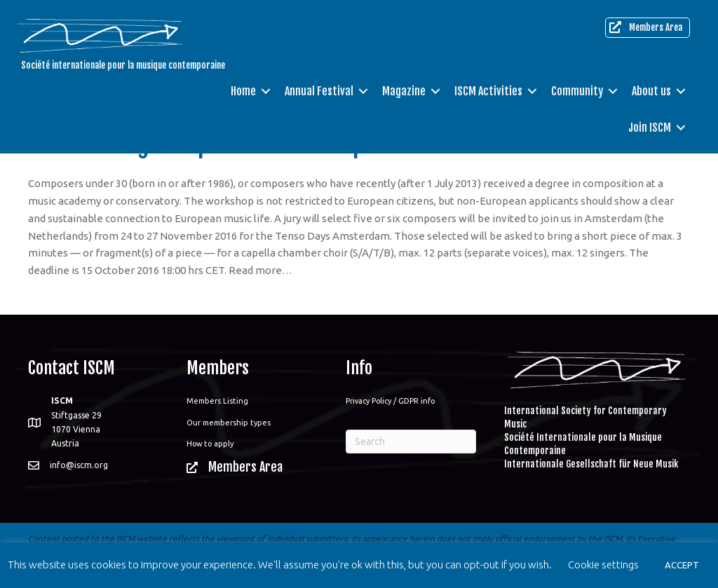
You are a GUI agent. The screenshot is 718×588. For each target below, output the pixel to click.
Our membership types (229, 423)
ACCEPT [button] (682, 565)
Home (243, 91)
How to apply (210, 444)
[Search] (411, 442)
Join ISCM (650, 128)
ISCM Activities (488, 91)
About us (651, 91)
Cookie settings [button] (603, 565)
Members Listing (217, 401)
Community (577, 91)
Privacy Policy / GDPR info (390, 401)
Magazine (404, 91)
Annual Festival (319, 91)
